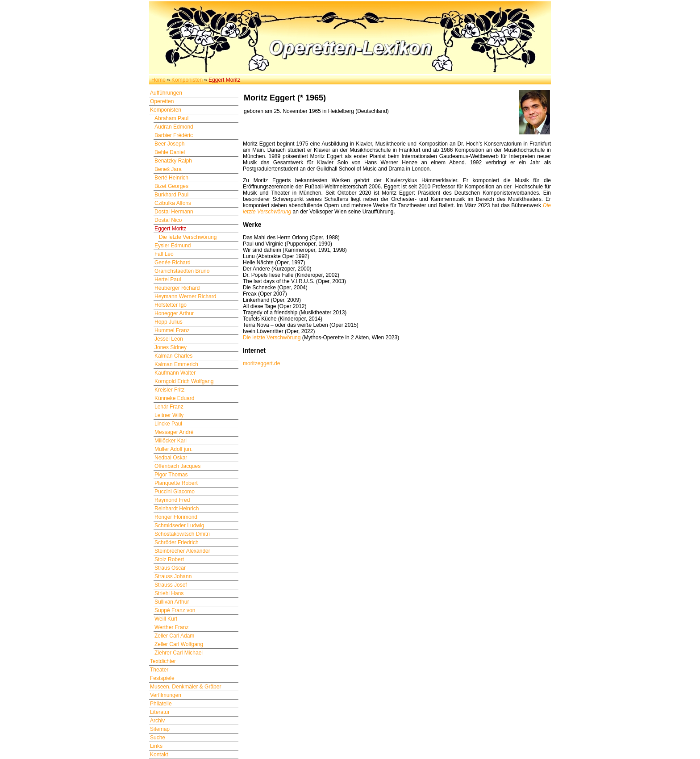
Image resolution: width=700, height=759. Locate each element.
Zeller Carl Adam (174, 636)
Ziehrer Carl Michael (179, 653)
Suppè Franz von (175, 610)
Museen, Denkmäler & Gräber (185, 687)
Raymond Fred (172, 500)
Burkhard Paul (171, 195)
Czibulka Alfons (173, 203)
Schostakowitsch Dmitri (182, 534)
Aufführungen (166, 93)
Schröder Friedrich (177, 542)
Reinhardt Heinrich (177, 509)
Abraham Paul (171, 118)
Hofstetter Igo (171, 305)
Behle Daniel (170, 152)
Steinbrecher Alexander (182, 551)
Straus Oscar (170, 568)
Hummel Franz (172, 330)
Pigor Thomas (171, 475)
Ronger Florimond (176, 517)
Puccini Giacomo (175, 492)
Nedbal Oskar (171, 458)
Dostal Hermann (174, 212)
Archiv (157, 721)
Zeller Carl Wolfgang (179, 644)
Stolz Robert (169, 559)
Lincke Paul (168, 424)
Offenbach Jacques (177, 466)
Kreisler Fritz (169, 390)
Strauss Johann (173, 576)
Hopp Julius (169, 322)
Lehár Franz (169, 407)
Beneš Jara (168, 169)
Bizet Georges (171, 186)
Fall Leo (164, 254)
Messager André (174, 432)
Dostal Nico (168, 220)
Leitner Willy (169, 415)
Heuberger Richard (177, 288)
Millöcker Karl (171, 441)
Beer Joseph (169, 144)
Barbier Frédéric (174, 135)
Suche (158, 738)
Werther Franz (171, 627)
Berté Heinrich (171, 178)
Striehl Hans (169, 593)
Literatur (160, 712)
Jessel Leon (169, 339)
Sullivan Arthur (172, 602)
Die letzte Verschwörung (188, 237)
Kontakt (159, 755)
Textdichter (163, 661)
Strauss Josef (171, 585)
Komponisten (187, 80)
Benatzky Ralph (173, 161)
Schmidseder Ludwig (179, 525)
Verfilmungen (166, 695)
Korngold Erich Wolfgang (184, 381)
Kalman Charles (173, 356)
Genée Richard (173, 263)
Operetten (162, 101)
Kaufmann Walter (175, 373)
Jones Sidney (171, 347)
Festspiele (162, 678)
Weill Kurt (166, 619)
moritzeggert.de (261, 363)
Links (156, 746)
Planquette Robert (176, 483)
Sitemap (160, 729)
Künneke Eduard (174, 398)
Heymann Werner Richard (185, 296)
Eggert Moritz (170, 229)
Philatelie (161, 704)
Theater (159, 670)
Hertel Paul (168, 279)
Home (158, 80)
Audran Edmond (174, 127)
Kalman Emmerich (176, 364)
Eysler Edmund (173, 246)
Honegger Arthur (174, 313)
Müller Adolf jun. (173, 449)
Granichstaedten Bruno (182, 271)
